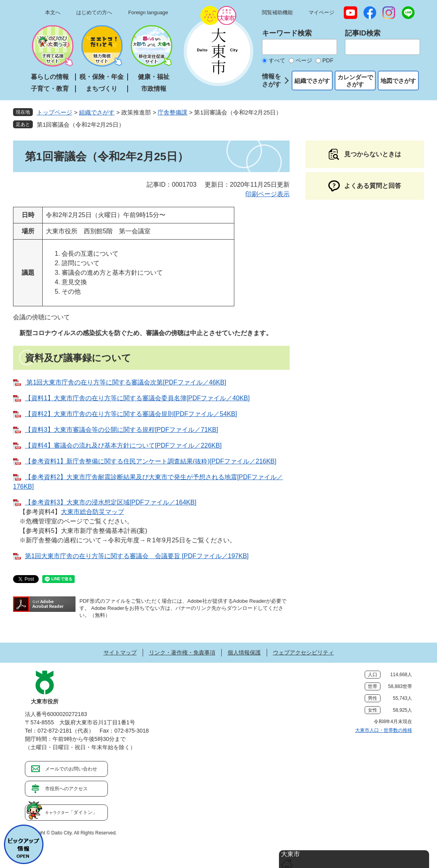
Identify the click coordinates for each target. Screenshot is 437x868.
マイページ (321, 12)
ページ (304, 60)
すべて (277, 60)
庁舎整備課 (172, 112)
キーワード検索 (287, 33)
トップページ (55, 112)
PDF (328, 60)
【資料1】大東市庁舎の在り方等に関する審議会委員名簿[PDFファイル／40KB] (137, 398)
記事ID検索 (363, 33)
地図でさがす (398, 81)
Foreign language (148, 12)
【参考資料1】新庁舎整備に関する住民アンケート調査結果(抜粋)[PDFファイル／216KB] (151, 461)
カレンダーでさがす (355, 81)
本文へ (53, 12)
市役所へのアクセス (66, 789)
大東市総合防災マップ (92, 512)
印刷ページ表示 (267, 194)
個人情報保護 (244, 652)
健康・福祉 (154, 77)
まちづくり (102, 89)
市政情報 (154, 89)
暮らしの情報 (50, 77)
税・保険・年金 (102, 77)
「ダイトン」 (71, 812)
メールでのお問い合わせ (71, 769)
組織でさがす (312, 81)
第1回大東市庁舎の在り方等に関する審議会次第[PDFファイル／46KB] (125, 382)
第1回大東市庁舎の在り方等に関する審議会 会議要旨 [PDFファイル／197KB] (137, 556)
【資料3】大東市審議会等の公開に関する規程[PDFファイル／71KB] (121, 430)
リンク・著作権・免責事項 (182, 652)
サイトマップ (120, 652)
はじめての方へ (94, 12)
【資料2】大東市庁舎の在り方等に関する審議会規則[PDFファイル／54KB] (131, 414)
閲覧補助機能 (277, 12)
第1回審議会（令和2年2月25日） (81, 125)
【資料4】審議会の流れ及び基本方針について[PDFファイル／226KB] (123, 445)
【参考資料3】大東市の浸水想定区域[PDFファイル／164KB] (111, 502)
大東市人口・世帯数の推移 (384, 730)
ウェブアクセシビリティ (303, 652)
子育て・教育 (50, 89)
